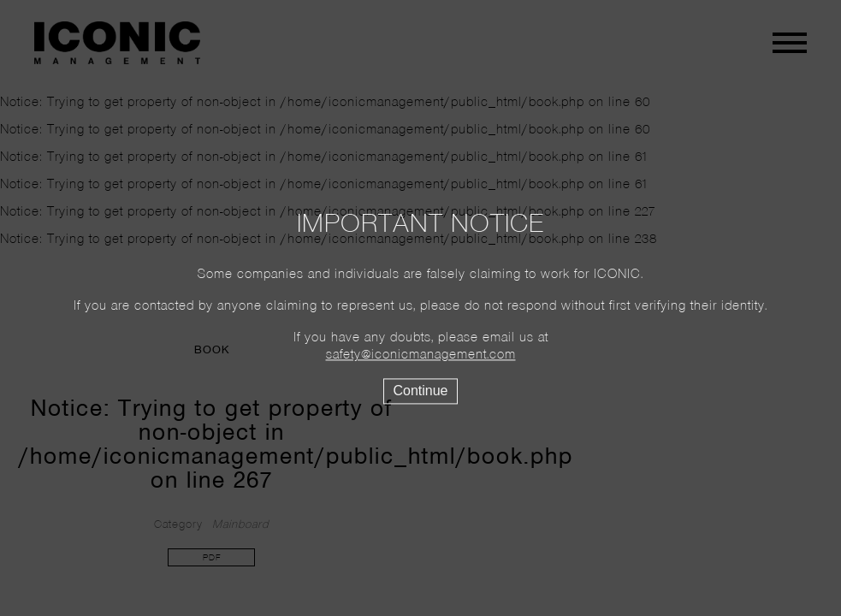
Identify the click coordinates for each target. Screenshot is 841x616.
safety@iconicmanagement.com (421, 356)
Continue (420, 391)
